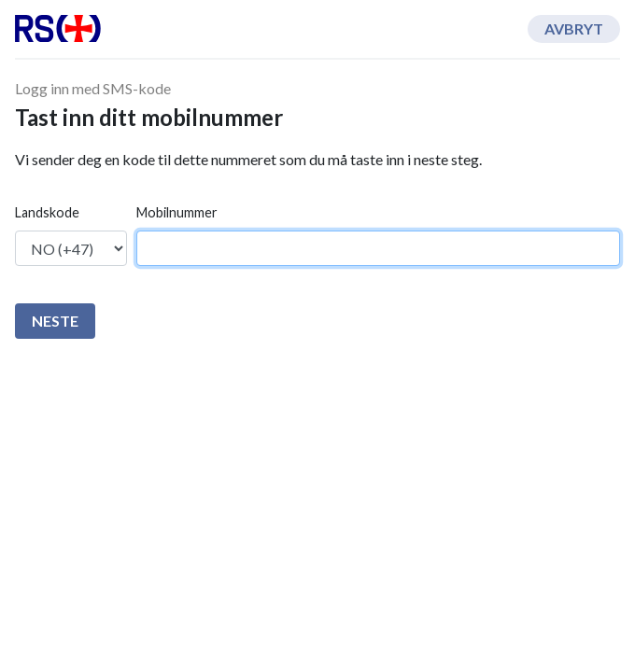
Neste (55, 321)
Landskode (47, 212)
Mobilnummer (177, 212)
